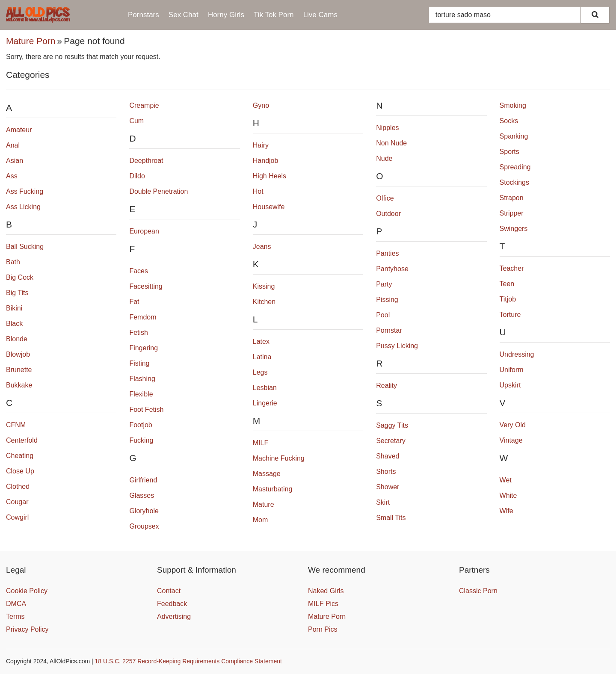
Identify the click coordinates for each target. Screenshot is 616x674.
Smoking (513, 105)
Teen (507, 284)
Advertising (174, 616)
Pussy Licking (397, 346)
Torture (510, 315)
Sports (509, 152)
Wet (506, 480)
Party (384, 284)
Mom (261, 520)
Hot (258, 191)
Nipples (387, 128)
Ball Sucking (25, 247)
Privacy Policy (27, 629)
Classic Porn (478, 591)
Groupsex (144, 526)
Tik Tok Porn (274, 15)
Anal (13, 145)
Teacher (512, 268)
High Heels (269, 176)
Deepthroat (146, 161)
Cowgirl (17, 517)
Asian (15, 161)
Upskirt (510, 385)
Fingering (144, 348)
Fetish (139, 333)
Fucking (141, 440)
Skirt (383, 502)
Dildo (137, 176)
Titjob (508, 299)
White (508, 495)
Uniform (512, 370)
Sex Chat (184, 15)
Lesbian (265, 388)
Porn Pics (323, 629)
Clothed (18, 486)
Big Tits (17, 293)
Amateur (19, 130)
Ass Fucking (25, 191)
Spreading (515, 167)
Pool (383, 315)
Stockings (514, 182)
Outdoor (388, 214)
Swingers (514, 229)
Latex (261, 341)
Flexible (141, 394)
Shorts (386, 472)
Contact (169, 591)
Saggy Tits (392, 425)
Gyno (261, 105)
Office (385, 198)
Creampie (144, 105)
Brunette (19, 370)
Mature (264, 504)
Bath (13, 262)
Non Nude (391, 143)
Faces (139, 271)
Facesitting (146, 286)
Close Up (20, 471)
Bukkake (19, 385)
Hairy (261, 145)
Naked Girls (326, 591)
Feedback (172, 604)
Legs (260, 372)
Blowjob (18, 354)
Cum (136, 121)
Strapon (512, 198)
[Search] (595, 15)
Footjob (141, 425)
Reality (386, 386)
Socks (509, 121)
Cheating (20, 456)
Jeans (262, 247)
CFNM (16, 425)
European (144, 231)
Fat (134, 302)
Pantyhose (392, 269)
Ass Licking (23, 207)
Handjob (266, 161)
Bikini (14, 308)
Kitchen (264, 302)
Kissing (264, 286)
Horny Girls (226, 15)
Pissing (387, 300)
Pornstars (144, 15)
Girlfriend (143, 480)
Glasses (142, 495)
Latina (262, 357)
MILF (261, 443)
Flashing (142, 379)
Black (14, 324)
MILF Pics (323, 604)
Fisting (139, 363)
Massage (267, 474)
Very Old (513, 425)
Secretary (391, 441)
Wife (506, 511)
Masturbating (273, 489)
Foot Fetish (146, 409)
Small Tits (391, 518)
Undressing (517, 354)
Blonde (17, 339)
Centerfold (22, 440)
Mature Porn (31, 41)
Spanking (514, 136)
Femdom (143, 317)
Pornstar (389, 330)
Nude (384, 158)
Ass (12, 176)
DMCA (16, 604)
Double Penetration (158, 191)
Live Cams (320, 15)
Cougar (17, 502)
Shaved (388, 456)
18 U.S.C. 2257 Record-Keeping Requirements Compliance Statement (188, 661)
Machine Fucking (279, 458)
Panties (387, 253)
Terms (15, 616)
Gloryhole (144, 511)
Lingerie (265, 403)
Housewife (269, 207)
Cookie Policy (27, 591)
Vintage (511, 440)
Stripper (512, 213)
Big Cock (20, 277)
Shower (388, 487)
